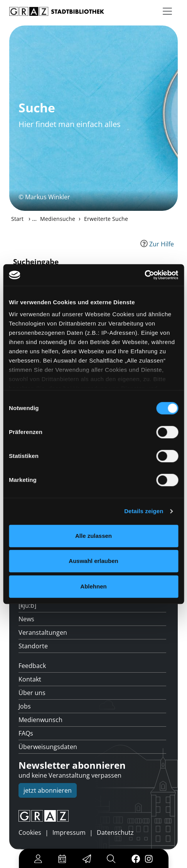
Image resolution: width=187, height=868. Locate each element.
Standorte (33, 646)
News (26, 619)
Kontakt (30, 679)
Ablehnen (93, 586)
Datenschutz (115, 832)
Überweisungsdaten (48, 747)
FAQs (26, 733)
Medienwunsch (40, 720)
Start (17, 219)
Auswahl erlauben (93, 561)
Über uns (32, 693)
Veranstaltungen (43, 632)
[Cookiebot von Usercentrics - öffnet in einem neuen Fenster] (144, 275)
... (34, 219)
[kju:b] (27, 605)
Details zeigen (144, 511)
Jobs (25, 706)
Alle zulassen (93, 536)
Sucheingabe (36, 262)
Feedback (32, 666)
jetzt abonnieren (48, 790)
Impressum (69, 832)
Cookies (30, 832)
